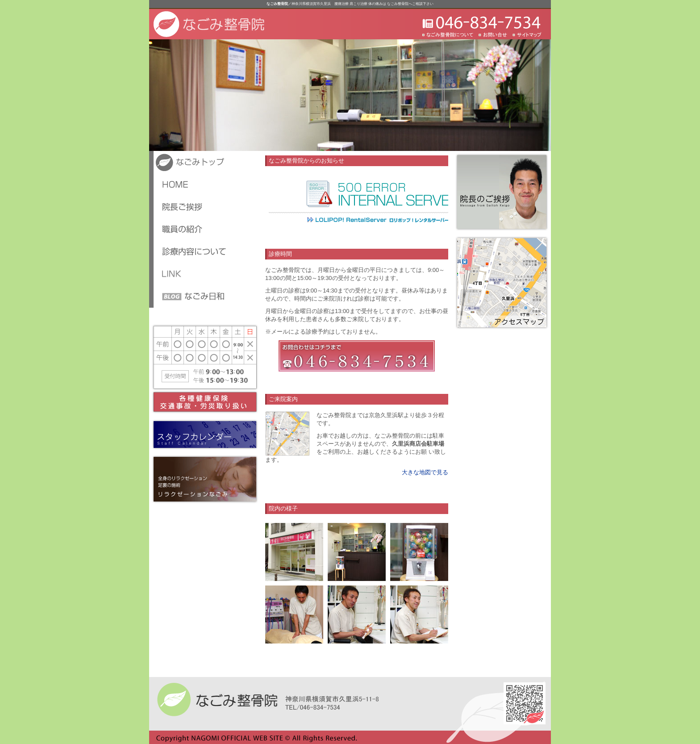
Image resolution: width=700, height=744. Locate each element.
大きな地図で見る (425, 472)
